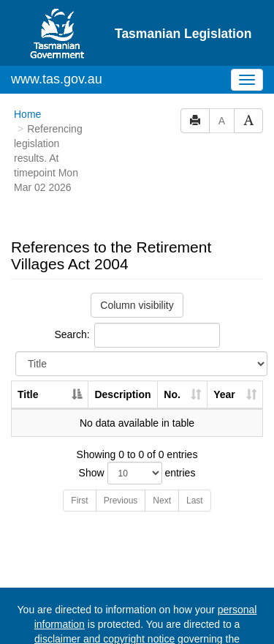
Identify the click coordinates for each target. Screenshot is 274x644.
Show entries (137, 417)
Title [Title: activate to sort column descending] (28, 338)
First (79, 444)
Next (162, 444)
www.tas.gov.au (57, 23)
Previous (121, 444)
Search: (137, 279)
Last (195, 444)
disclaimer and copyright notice (104, 583)
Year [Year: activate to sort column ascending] (224, 338)
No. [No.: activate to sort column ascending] (172, 338)
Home (27, 58)
